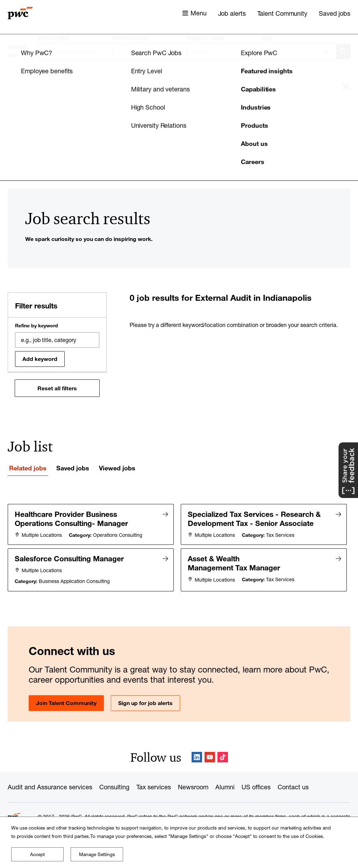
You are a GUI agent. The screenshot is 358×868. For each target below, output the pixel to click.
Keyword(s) (54, 38)
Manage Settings (97, 854)
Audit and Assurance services (50, 786)
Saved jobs (335, 13)
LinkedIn (197, 756)
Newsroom (193, 786)
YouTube (210, 756)
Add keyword (40, 359)
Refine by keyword (37, 326)
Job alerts (232, 13)
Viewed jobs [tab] (117, 468)
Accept (37, 854)
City (267, 38)
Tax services (154, 786)
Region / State (206, 38)
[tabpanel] (179, 547)
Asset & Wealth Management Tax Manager (234, 563)
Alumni (225, 786)
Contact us (293, 786)
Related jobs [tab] (28, 468)
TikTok (223, 756)
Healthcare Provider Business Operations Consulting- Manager (72, 519)
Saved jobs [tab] (73, 468)
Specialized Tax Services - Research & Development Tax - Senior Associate (255, 519)
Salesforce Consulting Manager (70, 558)
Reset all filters (57, 388)
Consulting (114, 786)
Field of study (131, 38)
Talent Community (282, 13)
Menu (199, 13)
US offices (256, 786)
